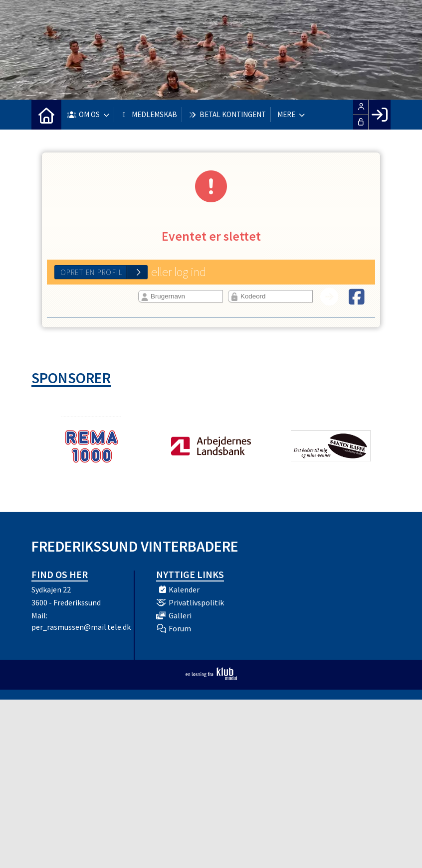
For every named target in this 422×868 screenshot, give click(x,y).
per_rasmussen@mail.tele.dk (81, 627)
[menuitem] (46, 115)
